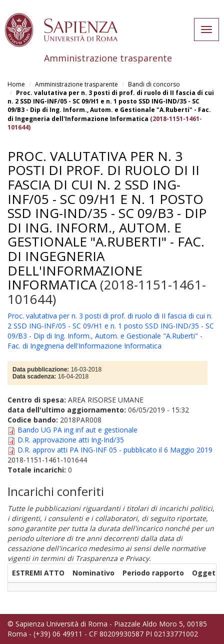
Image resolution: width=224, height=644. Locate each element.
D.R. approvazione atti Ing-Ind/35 (71, 440)
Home (16, 84)
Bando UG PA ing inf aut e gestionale (77, 430)
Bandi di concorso (154, 84)
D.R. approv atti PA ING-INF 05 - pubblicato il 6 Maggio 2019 (115, 450)
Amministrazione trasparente (76, 84)
